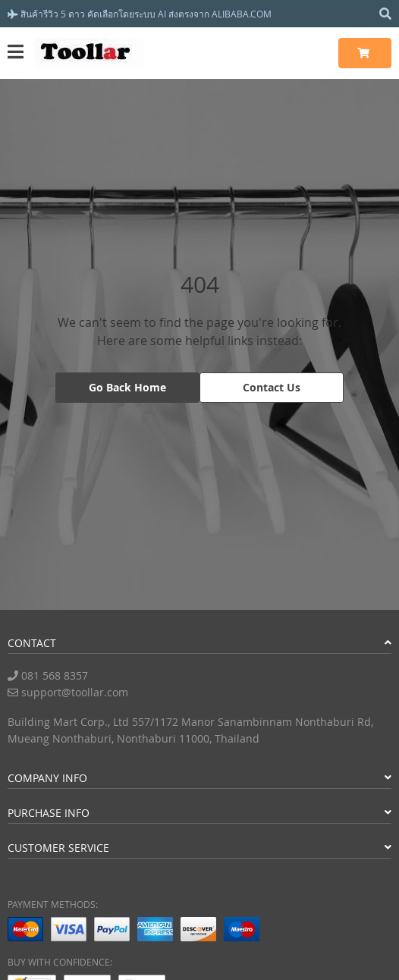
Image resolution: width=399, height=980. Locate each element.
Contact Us (272, 387)
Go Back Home (127, 387)
